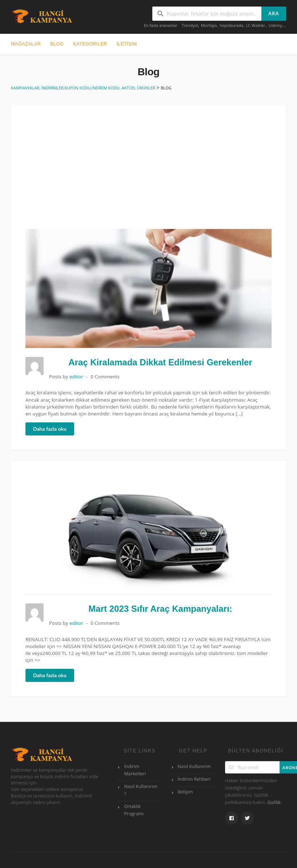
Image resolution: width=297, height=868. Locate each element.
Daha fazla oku (50, 429)
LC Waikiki (256, 25)
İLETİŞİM (127, 44)
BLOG (57, 44)
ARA (274, 13)
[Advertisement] (154, 174)
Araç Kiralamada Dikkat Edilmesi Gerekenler (160, 362)
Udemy (275, 25)
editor (76, 377)
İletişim (185, 792)
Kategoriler (90, 44)
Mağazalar (26, 44)
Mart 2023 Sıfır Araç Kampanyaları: (160, 609)
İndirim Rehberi (194, 779)
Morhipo (209, 25)
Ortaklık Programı (134, 810)
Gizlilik (274, 802)
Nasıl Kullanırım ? (141, 790)
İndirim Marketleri (135, 770)
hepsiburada (231, 25)
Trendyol (190, 25)
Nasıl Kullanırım (194, 766)
